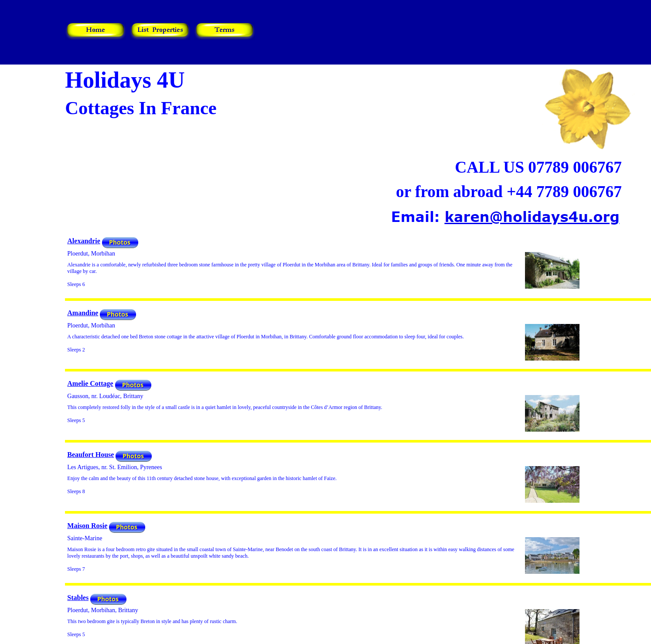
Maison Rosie (87, 526)
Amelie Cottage (90, 383)
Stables (78, 598)
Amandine (83, 313)
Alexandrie (84, 241)
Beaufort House (90, 455)
